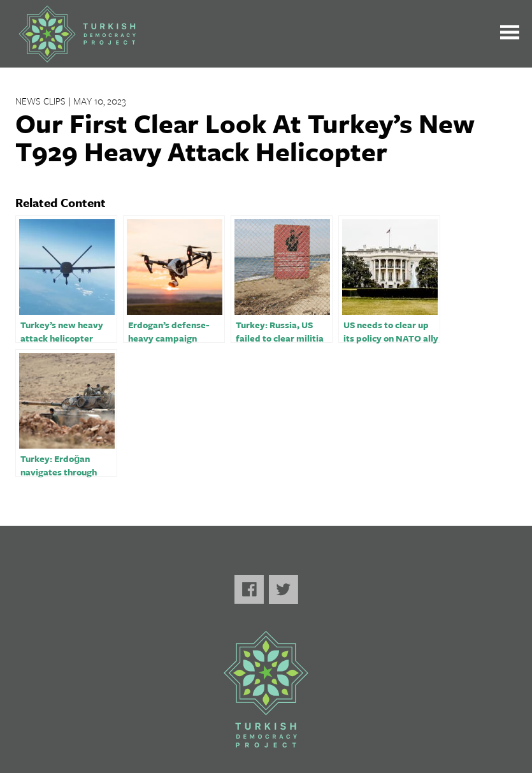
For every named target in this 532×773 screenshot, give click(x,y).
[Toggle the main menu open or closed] (510, 34)
